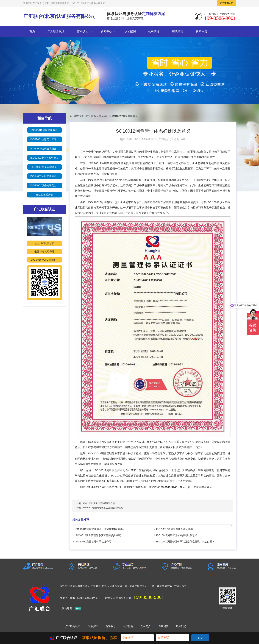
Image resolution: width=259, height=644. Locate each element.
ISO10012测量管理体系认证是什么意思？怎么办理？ (185, 542)
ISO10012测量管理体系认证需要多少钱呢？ (104, 508)
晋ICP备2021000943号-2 (84, 598)
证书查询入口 (226, 3)
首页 (32, 31)
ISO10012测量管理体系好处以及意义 (177, 535)
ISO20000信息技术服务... (44, 149)
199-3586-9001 (149, 597)
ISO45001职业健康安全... (44, 185)
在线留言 (178, 31)
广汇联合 (91, 116)
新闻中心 (106, 31)
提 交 (200, 638)
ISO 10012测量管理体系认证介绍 (99, 503)
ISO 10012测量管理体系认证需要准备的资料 (99, 529)
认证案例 (130, 31)
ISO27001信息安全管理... (44, 139)
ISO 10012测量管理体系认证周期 (175, 529)
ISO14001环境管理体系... (44, 176)
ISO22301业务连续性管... (44, 158)
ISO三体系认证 (44, 195)
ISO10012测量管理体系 (44, 130)
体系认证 (83, 31)
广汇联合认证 (56, 31)
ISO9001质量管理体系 (44, 167)
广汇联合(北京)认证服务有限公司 (60, 16)
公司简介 (154, 31)
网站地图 (67, 608)
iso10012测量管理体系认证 (75, 586)
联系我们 (201, 31)
